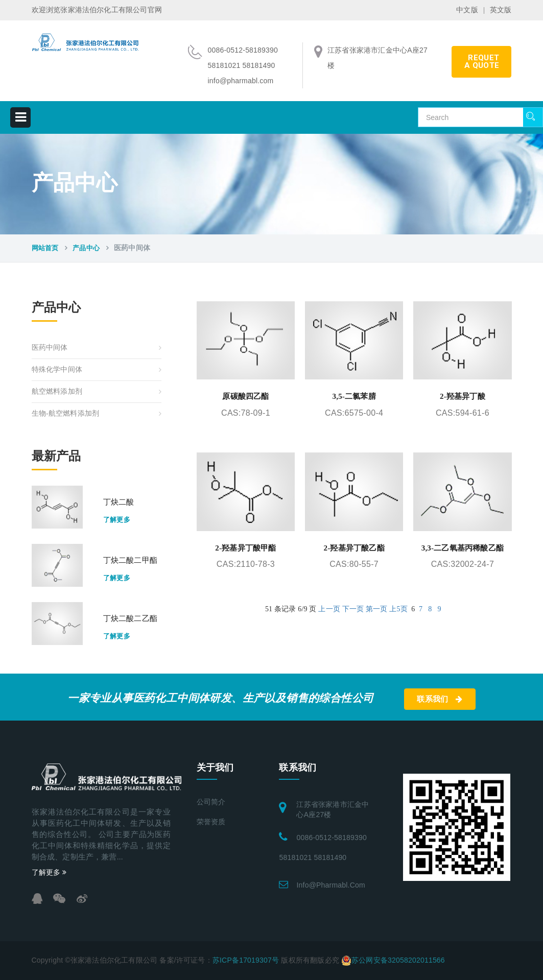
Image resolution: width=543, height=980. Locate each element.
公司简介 (211, 802)
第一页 (377, 609)
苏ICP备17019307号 (246, 960)
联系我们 (440, 699)
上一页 (329, 609)
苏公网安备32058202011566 (398, 960)
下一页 (353, 609)
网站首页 (45, 248)
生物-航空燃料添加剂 (66, 413)
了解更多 (117, 520)
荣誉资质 (211, 822)
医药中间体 (50, 348)
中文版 (467, 10)
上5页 (398, 609)
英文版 (501, 10)
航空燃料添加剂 (57, 391)
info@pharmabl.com (330, 885)
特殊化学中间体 (57, 369)
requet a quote (482, 62)
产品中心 (86, 248)
